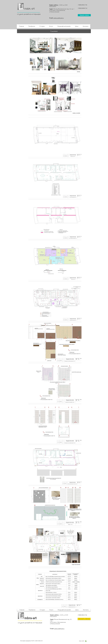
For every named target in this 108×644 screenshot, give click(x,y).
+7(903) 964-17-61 (83, 5)
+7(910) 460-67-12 (83, 8)
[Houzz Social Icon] (86, 641)
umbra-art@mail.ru (59, 18)
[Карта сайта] (82, 641)
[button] (84, 15)
